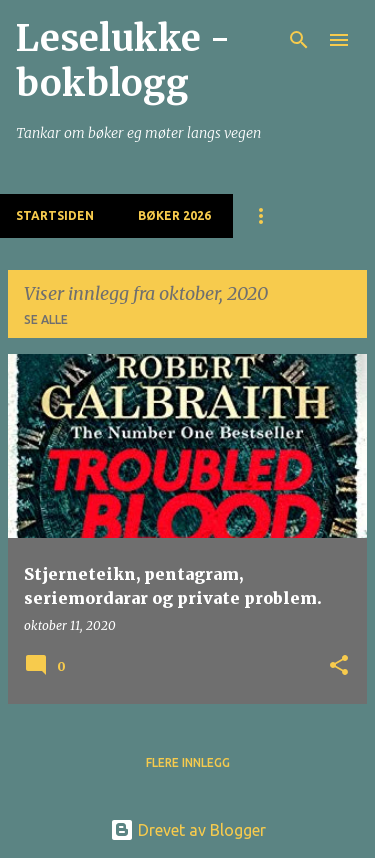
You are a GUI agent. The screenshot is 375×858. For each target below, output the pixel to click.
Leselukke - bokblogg (123, 61)
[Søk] (299, 40)
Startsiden (55, 215)
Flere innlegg (188, 762)
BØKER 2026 (174, 215)
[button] (339, 666)
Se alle (46, 319)
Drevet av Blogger (188, 830)
